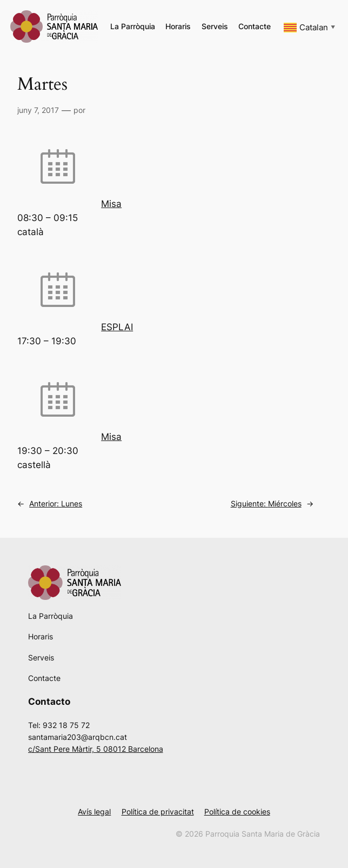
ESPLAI (117, 327)
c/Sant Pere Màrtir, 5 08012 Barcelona (96, 749)
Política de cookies (237, 812)
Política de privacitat (158, 812)
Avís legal (94, 812)
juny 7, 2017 (38, 110)
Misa (111, 204)
